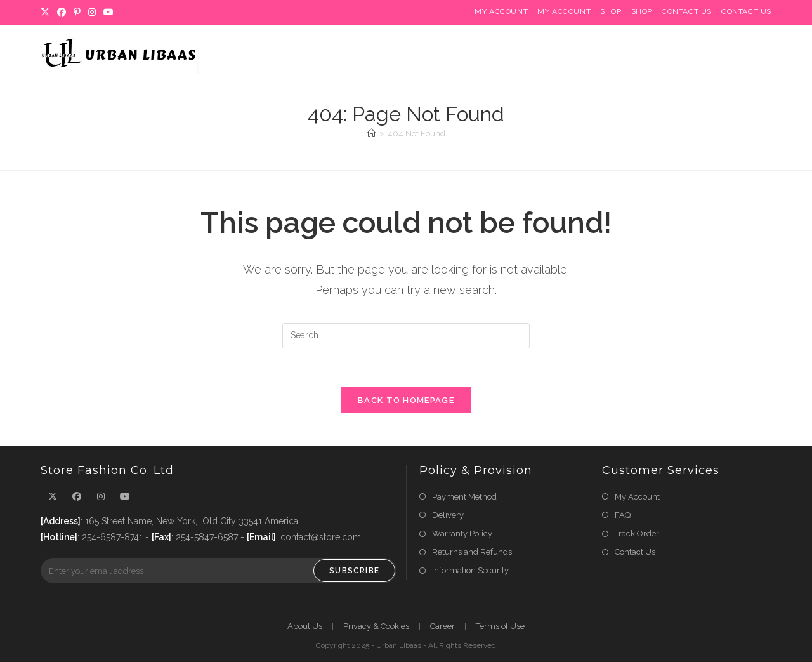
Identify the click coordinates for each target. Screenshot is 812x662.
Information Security (470, 570)
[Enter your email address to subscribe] (219, 571)
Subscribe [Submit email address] (354, 571)
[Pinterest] (77, 12)
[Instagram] (92, 12)
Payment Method (464, 497)
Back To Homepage (406, 400)
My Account (501, 11)
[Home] (371, 134)
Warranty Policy (462, 533)
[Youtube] (108, 12)
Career (442, 626)
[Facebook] (62, 12)
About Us (305, 626)
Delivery (448, 515)
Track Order (637, 533)
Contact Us (687, 11)
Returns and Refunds (472, 552)
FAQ (623, 515)
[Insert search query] (406, 336)
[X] (47, 12)
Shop (611, 11)
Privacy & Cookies (376, 626)
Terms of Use (500, 626)
